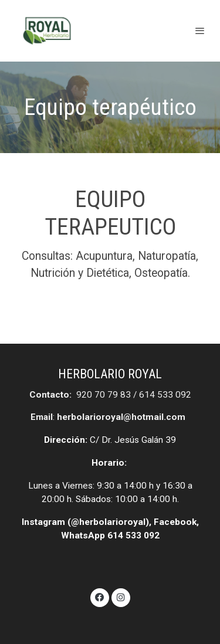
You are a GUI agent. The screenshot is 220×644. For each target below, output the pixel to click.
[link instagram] (121, 596)
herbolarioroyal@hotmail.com (121, 417)
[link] (47, 31)
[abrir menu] (200, 30)
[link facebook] (100, 596)
